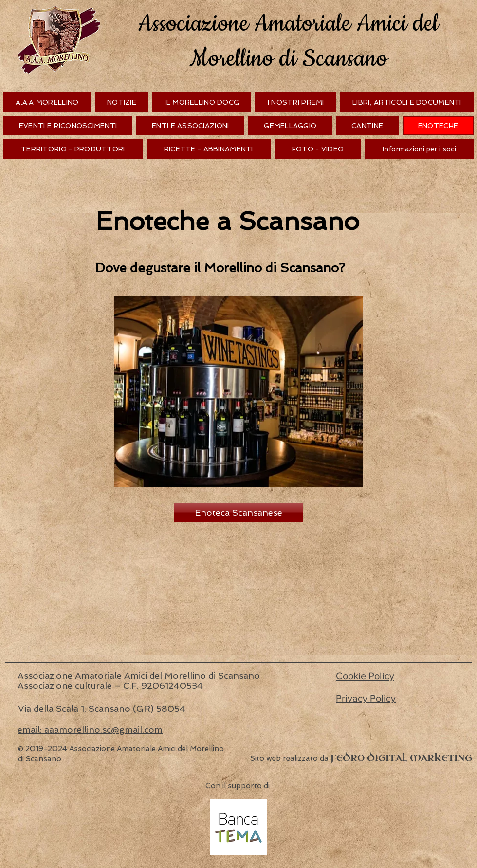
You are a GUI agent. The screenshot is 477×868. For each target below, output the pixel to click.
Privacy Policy (366, 698)
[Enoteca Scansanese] (238, 512)
